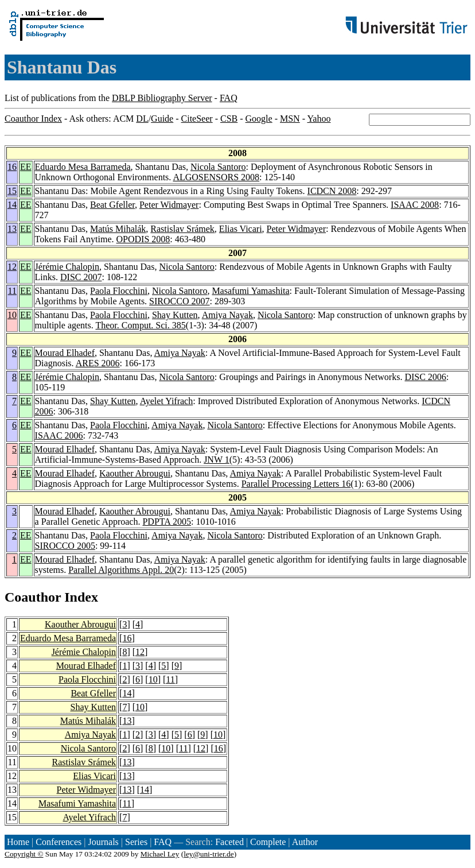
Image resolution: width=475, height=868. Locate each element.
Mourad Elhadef (65, 353)
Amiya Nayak (227, 315)
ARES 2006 (98, 363)
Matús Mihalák (118, 229)
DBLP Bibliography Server (162, 98)
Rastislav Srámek (182, 229)
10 (12, 315)
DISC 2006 (425, 377)
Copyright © (24, 854)
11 (12, 291)
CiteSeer (197, 119)
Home (18, 842)
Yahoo (319, 119)
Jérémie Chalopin (67, 267)
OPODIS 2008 (143, 239)
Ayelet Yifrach (167, 401)
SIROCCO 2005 (65, 546)
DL (142, 119)
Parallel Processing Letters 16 (296, 484)
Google (259, 119)
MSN (290, 119)
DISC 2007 (81, 277)
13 (12, 229)
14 (12, 205)
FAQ (229, 98)
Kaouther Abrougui (135, 473)
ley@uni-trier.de (209, 854)
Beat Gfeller (112, 205)
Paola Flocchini (119, 291)
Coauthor (33, 597)
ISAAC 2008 (415, 205)
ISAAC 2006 (59, 435)
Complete (268, 842)
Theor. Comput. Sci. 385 (140, 325)
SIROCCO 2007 (179, 301)
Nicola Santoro (218, 167)
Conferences (59, 842)
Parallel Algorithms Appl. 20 (121, 570)
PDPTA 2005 (167, 522)
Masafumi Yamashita (250, 291)
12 (12, 267)
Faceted (229, 842)
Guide (162, 119)
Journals (103, 842)
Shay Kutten (175, 315)
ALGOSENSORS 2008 (216, 177)
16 (12, 167)
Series (136, 842)
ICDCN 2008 (332, 191)
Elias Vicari (241, 229)
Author (305, 842)
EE (26, 167)
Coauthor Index (33, 119)
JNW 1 (217, 460)
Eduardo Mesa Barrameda (83, 167)
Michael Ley (160, 854)
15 (12, 191)
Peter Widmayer (169, 205)
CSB (229, 119)
